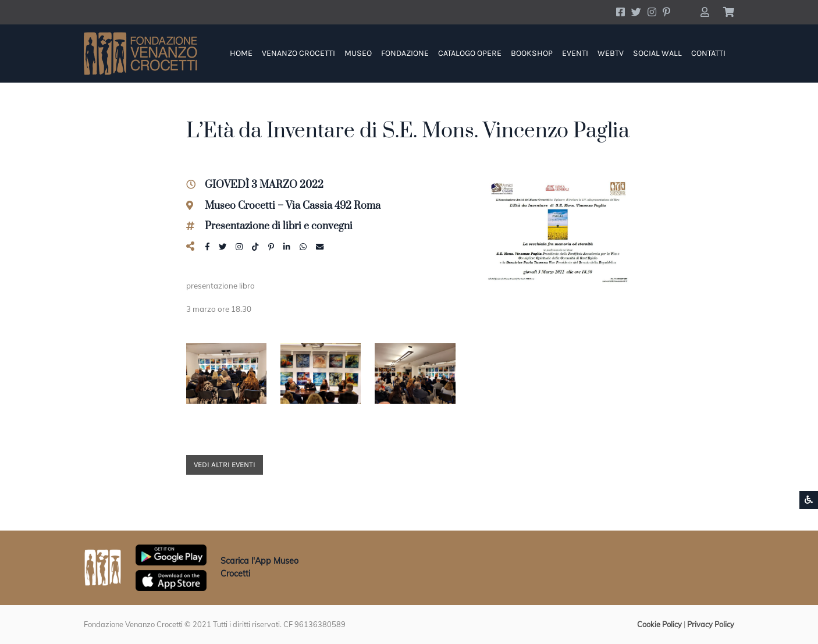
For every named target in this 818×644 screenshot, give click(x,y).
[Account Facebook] (620, 12)
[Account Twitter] (636, 12)
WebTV (611, 53)
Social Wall (657, 53)
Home (241, 53)
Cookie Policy (659, 624)
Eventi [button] (575, 53)
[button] (705, 12)
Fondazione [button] (405, 53)
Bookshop (532, 53)
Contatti (708, 53)
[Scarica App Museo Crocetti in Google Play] (171, 554)
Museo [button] (358, 53)
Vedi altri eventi (225, 465)
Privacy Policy (711, 624)
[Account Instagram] (652, 12)
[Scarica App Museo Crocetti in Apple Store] (171, 579)
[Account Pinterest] (666, 12)
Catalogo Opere (470, 53)
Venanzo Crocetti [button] (298, 53)
